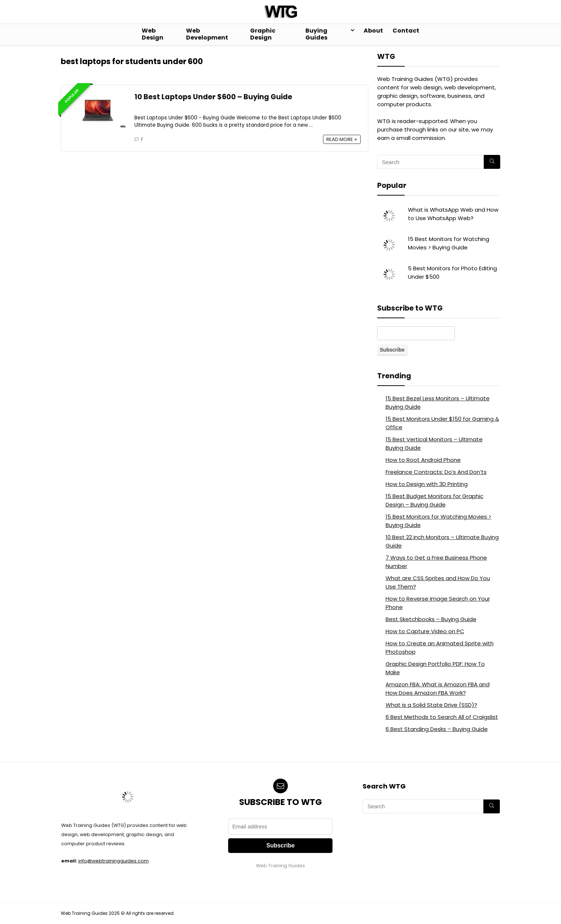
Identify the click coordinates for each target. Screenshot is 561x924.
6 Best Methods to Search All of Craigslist (442, 717)
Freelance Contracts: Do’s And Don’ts (436, 472)
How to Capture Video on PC (425, 631)
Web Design (153, 34)
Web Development (207, 34)
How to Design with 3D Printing (427, 484)
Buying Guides (316, 34)
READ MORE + (342, 139)
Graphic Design (263, 34)
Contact (406, 31)
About (373, 31)
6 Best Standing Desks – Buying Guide (437, 729)
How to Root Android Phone (423, 460)
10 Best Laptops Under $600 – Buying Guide (213, 97)
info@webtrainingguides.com (114, 861)
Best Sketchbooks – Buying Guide (431, 619)
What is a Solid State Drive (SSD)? (431, 705)
